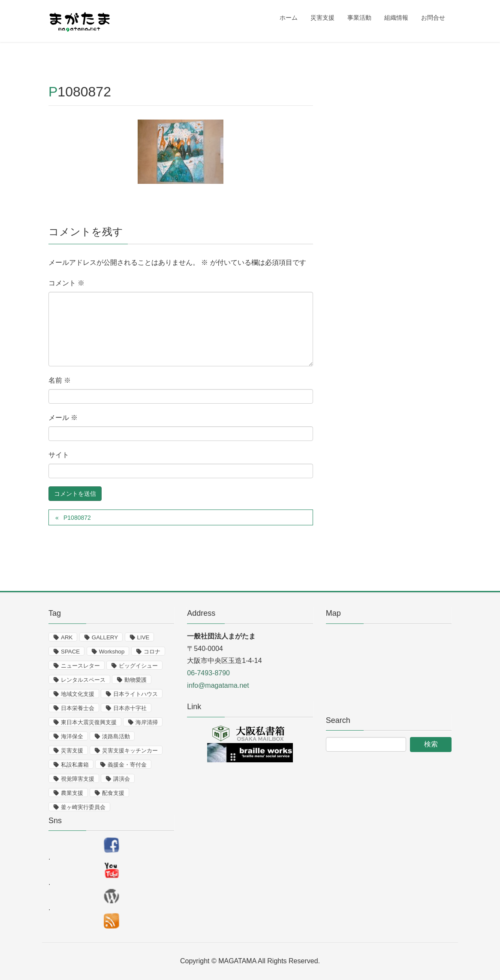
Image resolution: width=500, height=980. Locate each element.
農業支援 (72, 793)
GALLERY (105, 637)
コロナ (152, 652)
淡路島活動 (116, 736)
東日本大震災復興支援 (89, 722)
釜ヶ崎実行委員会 (83, 807)
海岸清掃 (147, 722)
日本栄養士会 (78, 708)
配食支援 (113, 793)
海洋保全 (72, 736)
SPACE (70, 652)
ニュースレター (80, 666)
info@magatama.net (218, 685)
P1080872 (77, 518)
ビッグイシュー (138, 666)
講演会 (122, 779)
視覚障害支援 (78, 779)
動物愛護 (136, 680)
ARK (67, 637)
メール (63, 418)
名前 (60, 380)
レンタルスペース (83, 680)
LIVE (143, 637)
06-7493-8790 (208, 673)
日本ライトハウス (136, 694)
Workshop (112, 652)
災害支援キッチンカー (130, 751)
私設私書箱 (75, 765)
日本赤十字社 (130, 708)
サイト (59, 455)
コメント (66, 283)
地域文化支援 (78, 694)
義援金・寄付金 (127, 765)
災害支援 (72, 751)
